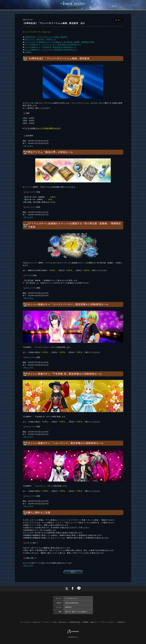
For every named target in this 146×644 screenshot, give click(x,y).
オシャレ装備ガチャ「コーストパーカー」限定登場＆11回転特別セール (53, 44)
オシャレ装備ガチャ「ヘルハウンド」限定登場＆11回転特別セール (51, 50)
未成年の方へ (122, 622)
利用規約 (86, 622)
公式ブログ (37, 622)
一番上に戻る (28, 146)
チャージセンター (26, 622)
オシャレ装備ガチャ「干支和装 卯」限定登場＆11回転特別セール (50, 47)
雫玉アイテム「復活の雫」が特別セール (40, 39)
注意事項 (28, 52)
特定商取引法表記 (75, 622)
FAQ (55, 622)
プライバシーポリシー (108, 622)
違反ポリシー (95, 622)
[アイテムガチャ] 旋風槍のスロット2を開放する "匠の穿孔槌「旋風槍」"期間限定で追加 (59, 42)
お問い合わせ (63, 622)
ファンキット (47, 622)
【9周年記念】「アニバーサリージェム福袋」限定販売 (46, 37)
